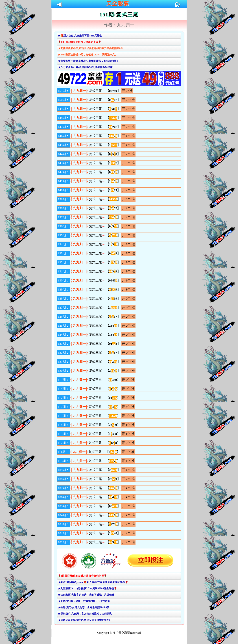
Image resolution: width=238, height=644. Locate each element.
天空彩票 (118, 4)
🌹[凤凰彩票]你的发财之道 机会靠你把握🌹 (82, 576)
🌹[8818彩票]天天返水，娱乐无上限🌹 (79, 42)
